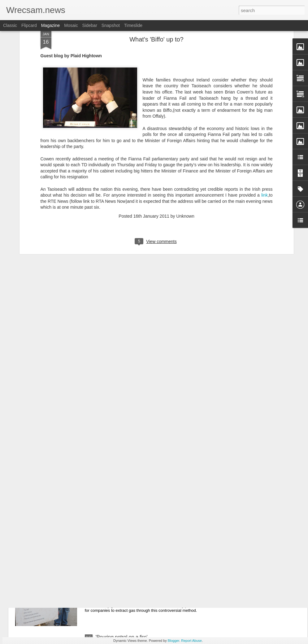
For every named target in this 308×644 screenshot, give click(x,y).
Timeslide (133, 25)
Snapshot (111, 25)
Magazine (51, 25)
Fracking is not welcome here (128, 567)
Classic (10, 25)
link (265, 76)
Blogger (174, 641)
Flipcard (29, 25)
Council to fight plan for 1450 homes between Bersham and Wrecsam (145, 429)
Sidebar (90, 25)
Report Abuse (191, 641)
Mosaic (71, 25)
